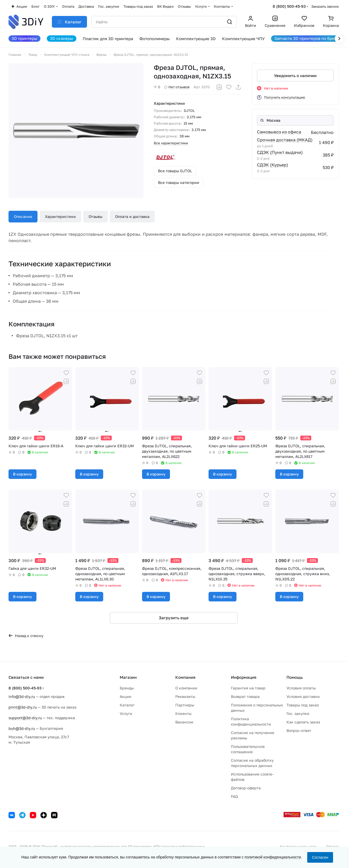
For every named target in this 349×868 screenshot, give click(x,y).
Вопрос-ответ (299, 730)
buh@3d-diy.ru (22, 728)
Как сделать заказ (303, 722)
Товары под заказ (303, 705)
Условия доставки (303, 696)
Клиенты (183, 713)
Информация (244, 677)
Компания (185, 677)
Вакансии (184, 722)
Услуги (126, 713)
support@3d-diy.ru (25, 718)
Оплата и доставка (132, 216)
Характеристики (60, 216)
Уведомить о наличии (295, 75)
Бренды (127, 688)
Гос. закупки (298, 713)
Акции (126, 696)
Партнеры (185, 705)
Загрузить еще (174, 618)
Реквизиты (185, 696)
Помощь (295, 677)
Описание (23, 216)
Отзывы (95, 216)
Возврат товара (245, 696)
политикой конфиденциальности (273, 857)
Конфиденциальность (299, 846)
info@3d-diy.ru (22, 696)
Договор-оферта (246, 788)
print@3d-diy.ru (23, 707)
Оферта (332, 846)
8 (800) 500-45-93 (289, 6)
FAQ (234, 796)
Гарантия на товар (248, 688)
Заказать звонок (325, 6)
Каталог (127, 705)
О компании (186, 688)
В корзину (22, 474)
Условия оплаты (301, 688)
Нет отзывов (177, 87)
